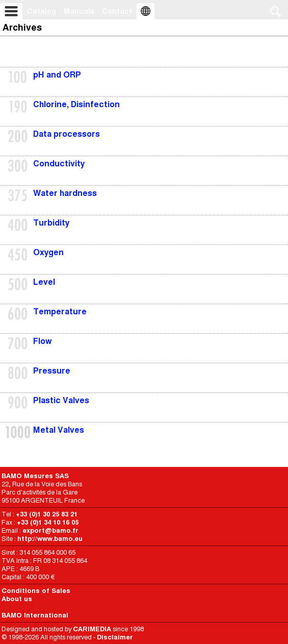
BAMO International (35, 615)
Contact (117, 11)
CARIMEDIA (92, 629)
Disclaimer (115, 637)
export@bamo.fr (50, 530)
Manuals (79, 11)
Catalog (42, 11)
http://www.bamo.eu (50, 539)
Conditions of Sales (36, 591)
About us (17, 599)
